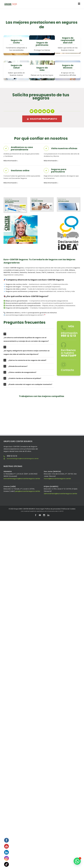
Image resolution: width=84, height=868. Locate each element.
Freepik (31, 511)
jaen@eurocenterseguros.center (28, 491)
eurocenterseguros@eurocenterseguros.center (23, 459)
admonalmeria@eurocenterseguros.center (60, 494)
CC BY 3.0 (61, 511)
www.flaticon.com (42, 511)
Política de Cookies (69, 509)
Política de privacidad (53, 509)
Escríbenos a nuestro (69, 353)
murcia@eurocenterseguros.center (57, 479)
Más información (10, 161)
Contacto (67, 370)
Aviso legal (40, 509)
